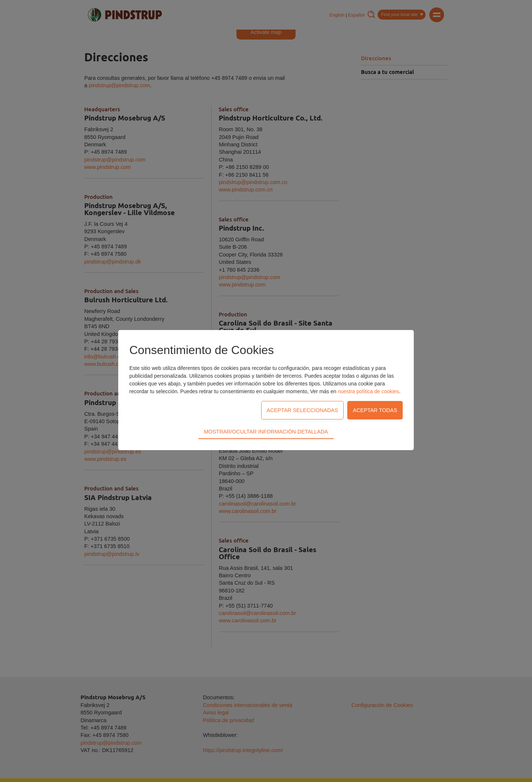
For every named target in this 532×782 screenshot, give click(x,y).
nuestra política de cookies (368, 391)
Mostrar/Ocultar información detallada (266, 432)
